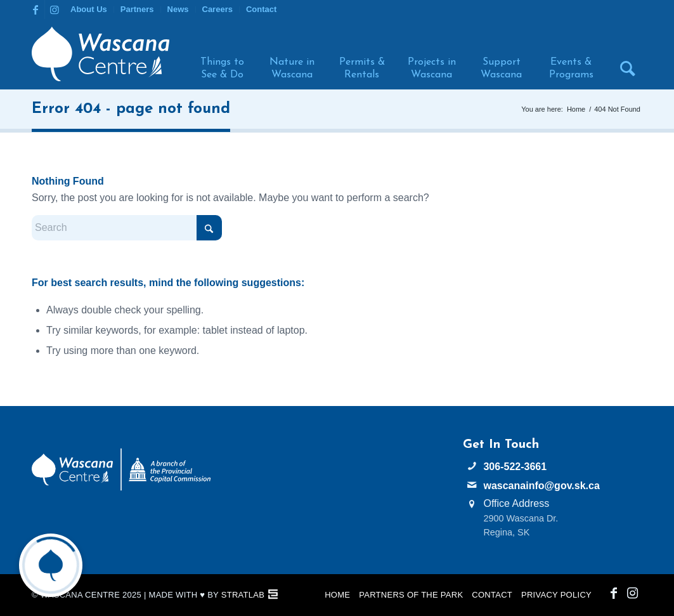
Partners (137, 9)
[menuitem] (89, 10)
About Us (89, 9)
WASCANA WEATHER (337, 485)
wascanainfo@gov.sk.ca (541, 486)
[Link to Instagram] (55, 10)
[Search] (623, 54)
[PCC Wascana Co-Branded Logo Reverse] (121, 470)
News (178, 9)
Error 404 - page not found (131, 109)
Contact (261, 9)
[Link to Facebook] (35, 10)
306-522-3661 (515, 467)
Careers (217, 9)
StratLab (243, 595)
